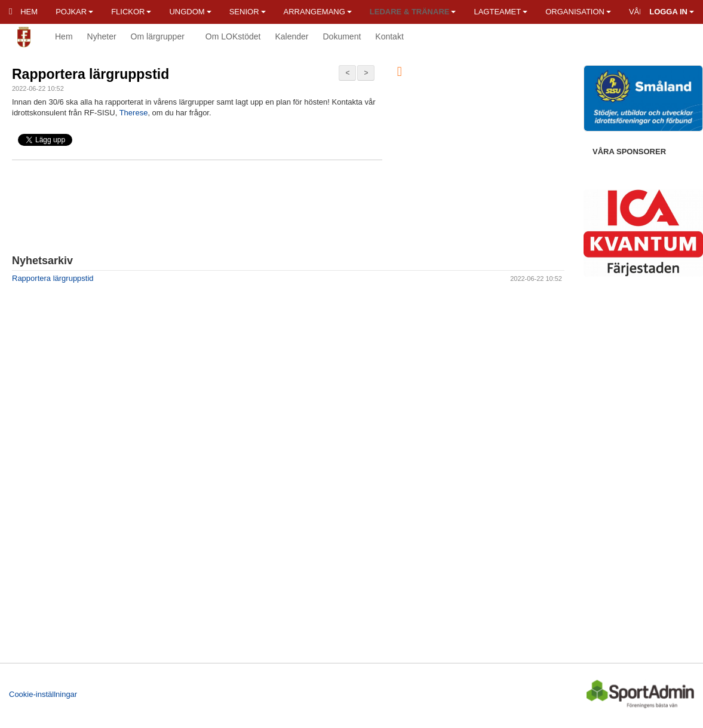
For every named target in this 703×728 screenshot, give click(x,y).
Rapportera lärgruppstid (90, 74)
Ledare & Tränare (413, 12)
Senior (248, 12)
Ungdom (190, 12)
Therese (134, 113)
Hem (23, 12)
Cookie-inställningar (43, 694)
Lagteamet (501, 12)
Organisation (578, 12)
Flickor (131, 12)
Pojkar (74, 12)
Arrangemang (318, 12)
